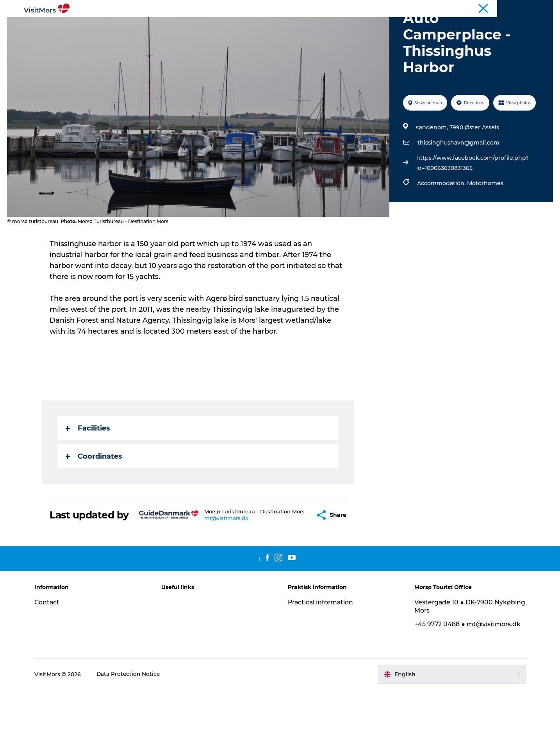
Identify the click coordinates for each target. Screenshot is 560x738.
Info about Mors (246, 25)
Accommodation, (442, 220)
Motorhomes (485, 220)
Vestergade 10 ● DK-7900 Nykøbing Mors (453, 655)
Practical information (322, 651)
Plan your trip (417, 25)
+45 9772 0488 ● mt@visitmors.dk (467, 673)
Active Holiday (144, 25)
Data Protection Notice (132, 723)
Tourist (505, 7)
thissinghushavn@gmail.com (458, 180)
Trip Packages (365, 25)
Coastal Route (536, 7)
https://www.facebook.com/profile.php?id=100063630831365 (472, 200)
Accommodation (307, 25)
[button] (297, 558)
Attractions (194, 25)
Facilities (88, 465)
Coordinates (94, 493)
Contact (51, 651)
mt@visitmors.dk (215, 564)
